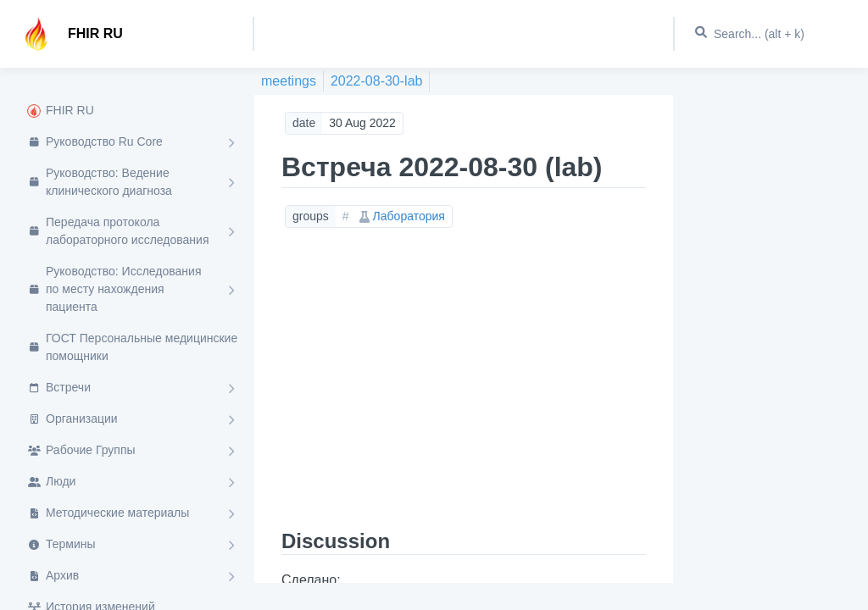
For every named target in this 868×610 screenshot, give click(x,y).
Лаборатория (402, 216)
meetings (289, 81)
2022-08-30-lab (377, 81)
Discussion (336, 541)
